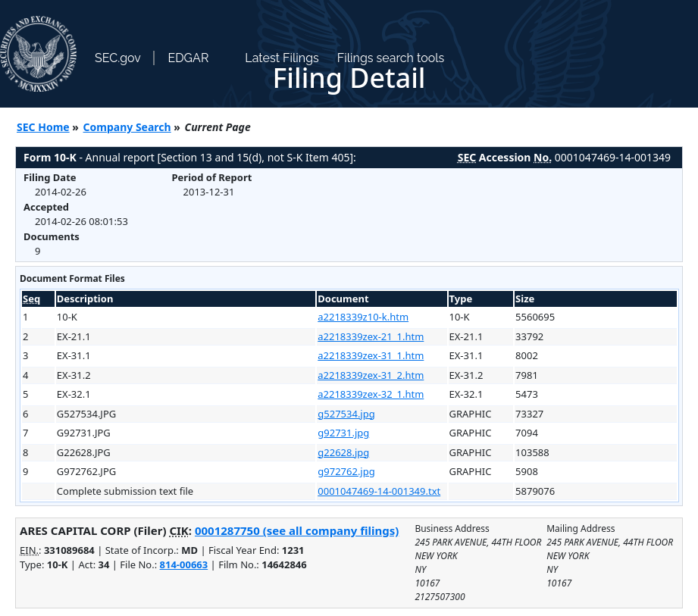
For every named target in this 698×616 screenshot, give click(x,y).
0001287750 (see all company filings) (297, 530)
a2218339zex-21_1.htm (371, 336)
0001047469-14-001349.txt (379, 491)
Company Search (127, 127)
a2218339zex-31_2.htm (371, 375)
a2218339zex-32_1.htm (371, 394)
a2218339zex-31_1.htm (371, 355)
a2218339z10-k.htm (363, 317)
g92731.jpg (343, 433)
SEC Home (43, 127)
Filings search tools (391, 58)
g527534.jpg (346, 414)
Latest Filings (282, 58)
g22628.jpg (343, 452)
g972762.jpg (346, 471)
